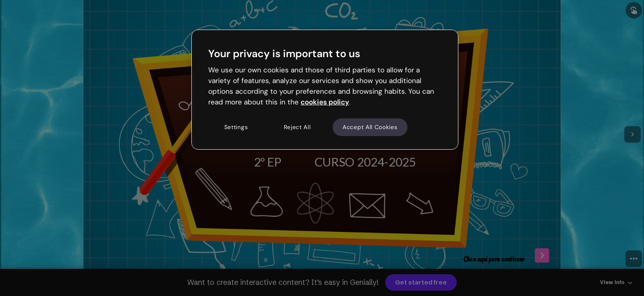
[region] (325, 90)
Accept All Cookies (370, 127)
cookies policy (325, 102)
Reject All (297, 127)
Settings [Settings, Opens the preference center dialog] (236, 127)
